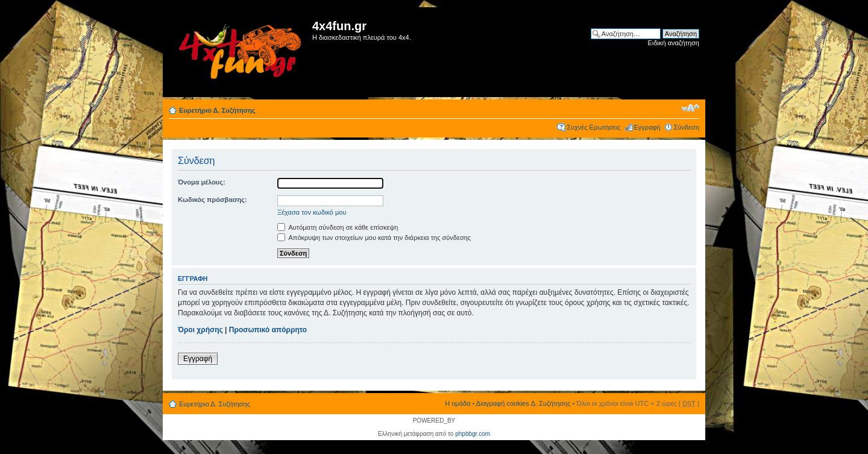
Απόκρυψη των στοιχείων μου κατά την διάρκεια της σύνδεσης (374, 238)
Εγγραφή (647, 127)
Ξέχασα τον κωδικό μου (312, 212)
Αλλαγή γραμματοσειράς (690, 108)
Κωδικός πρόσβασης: (212, 200)
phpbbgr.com (473, 434)
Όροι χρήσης (200, 330)
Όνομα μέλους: (202, 182)
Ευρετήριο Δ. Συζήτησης (217, 110)
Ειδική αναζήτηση (674, 43)
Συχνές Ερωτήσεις (593, 127)
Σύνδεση (687, 127)
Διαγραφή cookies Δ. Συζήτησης (524, 403)
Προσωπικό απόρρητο (268, 330)
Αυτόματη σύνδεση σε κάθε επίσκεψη (338, 227)
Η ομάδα (458, 403)
